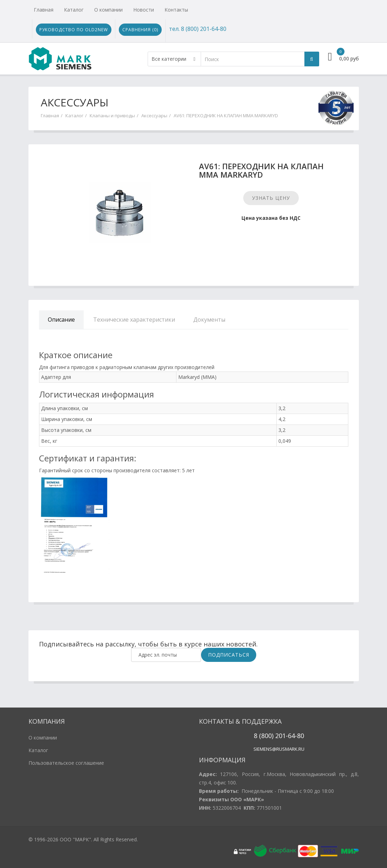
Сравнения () (140, 30)
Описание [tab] (61, 320)
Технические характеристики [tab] (134, 320)
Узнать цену (271, 198)
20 (278, 736)
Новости (144, 10)
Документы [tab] (209, 320)
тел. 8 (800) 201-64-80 (198, 29)
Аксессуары (154, 116)
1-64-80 (293, 736)
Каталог (74, 10)
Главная (44, 10)
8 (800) (264, 736)
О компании (108, 10)
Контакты (176, 10)
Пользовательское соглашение (66, 763)
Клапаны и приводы (112, 116)
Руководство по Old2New (74, 30)
